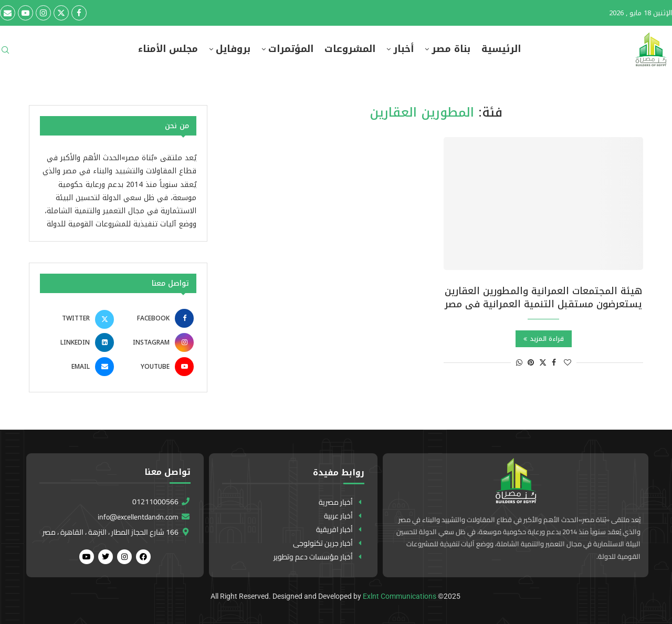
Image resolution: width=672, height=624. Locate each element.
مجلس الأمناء (168, 49)
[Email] (8, 13)
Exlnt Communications (400, 596)
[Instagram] (43, 13)
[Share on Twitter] (543, 363)
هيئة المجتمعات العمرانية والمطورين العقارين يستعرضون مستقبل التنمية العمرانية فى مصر (543, 297)
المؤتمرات (291, 49)
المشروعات (350, 49)
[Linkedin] (78, 342)
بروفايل (233, 49)
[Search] (5, 53)
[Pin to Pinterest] (531, 363)
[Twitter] (61, 13)
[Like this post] (568, 363)
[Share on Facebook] (554, 363)
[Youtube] (25, 13)
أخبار (403, 49)
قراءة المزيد (544, 339)
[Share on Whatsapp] (519, 363)
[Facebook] (79, 13)
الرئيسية (501, 49)
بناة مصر (451, 49)
